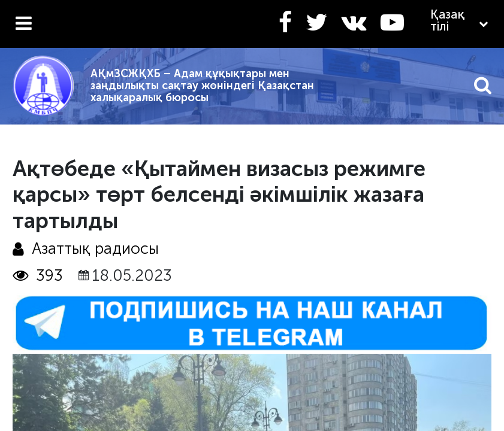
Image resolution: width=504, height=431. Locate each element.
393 (38, 276)
